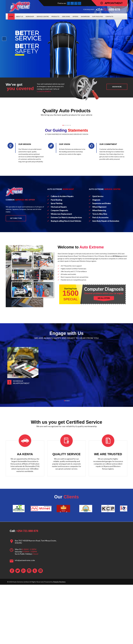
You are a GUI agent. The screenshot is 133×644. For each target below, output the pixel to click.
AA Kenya (116, 327)
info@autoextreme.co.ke (25, 620)
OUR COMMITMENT (108, 216)
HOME (11, 17)
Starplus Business (59, 641)
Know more (117, 87)
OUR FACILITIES (98, 17)
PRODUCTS (55, 17)
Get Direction (16, 290)
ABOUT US (20, 17)
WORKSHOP (30, 17)
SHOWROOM (85, 17)
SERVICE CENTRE (43, 17)
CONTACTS (109, 17)
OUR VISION (65, 216)
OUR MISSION (25, 216)
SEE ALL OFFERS (104, 369)
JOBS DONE (66, 17)
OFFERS (75, 17)
